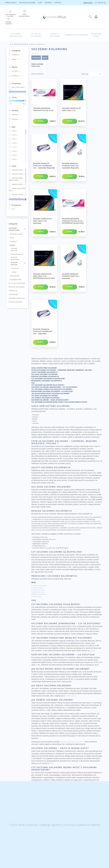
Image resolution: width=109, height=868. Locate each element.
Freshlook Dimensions (39, 564)
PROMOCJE (70, 35)
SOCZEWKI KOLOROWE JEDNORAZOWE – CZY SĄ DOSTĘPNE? (54, 356)
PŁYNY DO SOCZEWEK (36, 35)
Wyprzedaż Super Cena (17, 298)
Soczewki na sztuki (16, 234)
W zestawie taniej (16, 280)
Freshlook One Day (38, 561)
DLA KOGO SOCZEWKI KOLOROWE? (45, 344)
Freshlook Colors (37, 557)
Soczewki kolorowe (14, 264)
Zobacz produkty (37, 64)
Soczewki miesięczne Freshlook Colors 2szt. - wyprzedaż (71, 258)
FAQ (33, 352)
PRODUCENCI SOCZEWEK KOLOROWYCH (47, 350)
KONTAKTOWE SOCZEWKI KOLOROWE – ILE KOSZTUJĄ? (52, 361)
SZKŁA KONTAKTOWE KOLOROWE (44, 337)
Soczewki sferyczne (14, 249)
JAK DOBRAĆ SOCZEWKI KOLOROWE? (46, 367)
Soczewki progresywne (15, 258)
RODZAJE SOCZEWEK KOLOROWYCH (45, 346)
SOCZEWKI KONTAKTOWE (16, 35)
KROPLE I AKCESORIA (55, 35)
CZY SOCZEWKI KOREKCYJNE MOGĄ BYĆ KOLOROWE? (52, 359)
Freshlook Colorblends (39, 555)
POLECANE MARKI (96, 35)
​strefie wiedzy (71, 665)
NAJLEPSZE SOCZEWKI (27, 3)
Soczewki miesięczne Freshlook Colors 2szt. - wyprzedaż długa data (71, 160)
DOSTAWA (48, 3)
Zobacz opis (36, 66)
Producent (13, 242)
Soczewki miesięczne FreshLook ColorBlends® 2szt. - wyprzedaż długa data (44, 160)
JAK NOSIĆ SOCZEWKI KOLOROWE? (45, 365)
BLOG (40, 3)
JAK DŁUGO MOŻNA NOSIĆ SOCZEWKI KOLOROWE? (51, 363)
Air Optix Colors (37, 566)
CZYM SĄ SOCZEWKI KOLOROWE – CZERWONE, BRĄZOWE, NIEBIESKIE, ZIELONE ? (62, 339)
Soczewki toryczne (17, 254)
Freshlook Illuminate (38, 559)
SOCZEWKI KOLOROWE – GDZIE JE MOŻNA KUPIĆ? (50, 369)
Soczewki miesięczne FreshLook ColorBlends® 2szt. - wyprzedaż (43, 307)
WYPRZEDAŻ (82, 35)
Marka (12, 238)
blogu (92, 620)
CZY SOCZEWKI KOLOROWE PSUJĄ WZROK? (48, 354)
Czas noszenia (15, 276)
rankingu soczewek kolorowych (72, 711)
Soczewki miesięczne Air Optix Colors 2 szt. (71, 109)
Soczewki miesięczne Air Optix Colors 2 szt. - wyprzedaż (42, 209)
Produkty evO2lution (15, 302)
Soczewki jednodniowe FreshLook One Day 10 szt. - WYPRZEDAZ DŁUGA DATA (73, 209)
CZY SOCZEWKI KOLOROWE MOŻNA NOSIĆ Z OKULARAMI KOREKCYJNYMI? (59, 371)
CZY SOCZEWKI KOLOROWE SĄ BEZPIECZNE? (48, 348)
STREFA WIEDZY (11, 3)
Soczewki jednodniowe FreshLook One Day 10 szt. (43, 109)
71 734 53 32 (100, 3)
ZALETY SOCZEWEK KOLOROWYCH (45, 342)
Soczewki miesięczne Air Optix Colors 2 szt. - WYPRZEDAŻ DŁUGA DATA (44, 258)
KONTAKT (58, 3)
